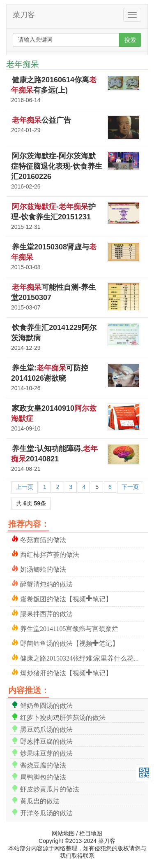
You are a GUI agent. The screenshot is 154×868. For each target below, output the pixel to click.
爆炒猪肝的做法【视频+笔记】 (66, 672)
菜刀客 (24, 15)
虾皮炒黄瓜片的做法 (50, 788)
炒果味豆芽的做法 (46, 753)
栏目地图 (91, 833)
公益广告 (41, 120)
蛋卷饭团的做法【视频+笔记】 (66, 598)
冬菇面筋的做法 (43, 539)
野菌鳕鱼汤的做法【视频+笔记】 (69, 643)
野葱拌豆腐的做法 (46, 741)
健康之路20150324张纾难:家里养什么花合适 (82, 657)
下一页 (130, 487)
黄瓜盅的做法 (40, 800)
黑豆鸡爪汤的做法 (46, 729)
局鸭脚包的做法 (43, 776)
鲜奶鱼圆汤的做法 (46, 705)
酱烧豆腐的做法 (43, 764)
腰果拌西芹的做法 (46, 613)
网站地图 (63, 833)
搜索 (130, 40)
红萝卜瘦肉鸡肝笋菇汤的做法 (63, 717)
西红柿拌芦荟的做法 (50, 554)
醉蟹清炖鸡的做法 (46, 583)
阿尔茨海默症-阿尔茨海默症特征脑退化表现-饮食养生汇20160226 (57, 166)
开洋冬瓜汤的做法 (46, 812)
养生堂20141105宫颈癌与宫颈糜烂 (69, 628)
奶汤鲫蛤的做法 (43, 569)
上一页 (25, 487)
